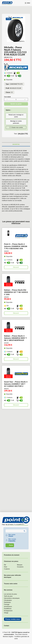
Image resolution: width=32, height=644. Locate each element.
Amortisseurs (8, 607)
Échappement (8, 611)
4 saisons (7, 569)
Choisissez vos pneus (11, 561)
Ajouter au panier (16, 104)
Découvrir (16, 267)
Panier (11, 545)
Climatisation (8, 600)
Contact (7, 626)
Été (5, 565)
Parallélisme (8, 609)
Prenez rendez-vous (13, 619)
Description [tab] (16, 144)
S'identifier (12, 541)
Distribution (7, 602)
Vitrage (6, 613)
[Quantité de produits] (16, 99)
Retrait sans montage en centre (16, 116)
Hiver (6, 567)
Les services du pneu (10, 594)
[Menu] (27, 3)
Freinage (7, 604)
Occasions (20, 567)
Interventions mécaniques (12, 598)
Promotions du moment (12, 555)
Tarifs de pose (8, 596)
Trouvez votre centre (11, 584)
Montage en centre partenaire (16, 122)
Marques (20, 565)
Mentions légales (8, 637)
